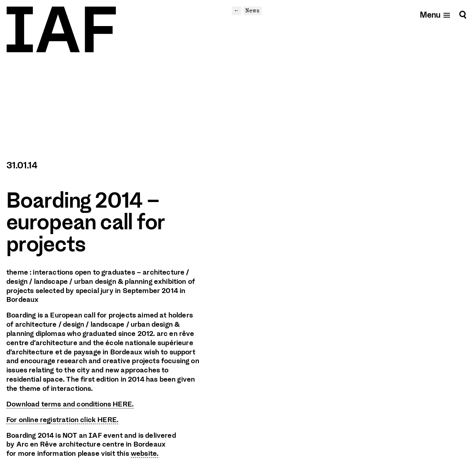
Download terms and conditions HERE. (70, 404)
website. (145, 454)
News (253, 10)
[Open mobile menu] (435, 15)
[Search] (463, 15)
